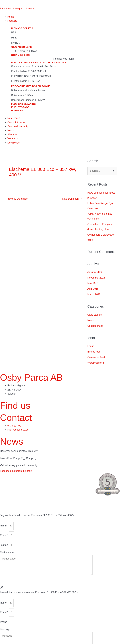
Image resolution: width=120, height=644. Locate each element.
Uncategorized (95, 326)
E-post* (4, 535)
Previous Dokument (16, 199)
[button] (64, 21)
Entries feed (94, 352)
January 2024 (95, 272)
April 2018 (93, 289)
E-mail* (4, 612)
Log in (91, 346)
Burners (17, 110)
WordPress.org (96, 363)
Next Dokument (72, 199)
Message (5, 630)
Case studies (95, 315)
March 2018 (94, 294)
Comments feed (96, 357)
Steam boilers (21, 55)
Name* (4, 603)
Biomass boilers (22, 28)
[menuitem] (4, 3)
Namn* (4, 526)
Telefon (4, 545)
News (91, 320)
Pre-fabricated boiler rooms (31, 86)
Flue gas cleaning (23, 104)
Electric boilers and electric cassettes (39, 62)
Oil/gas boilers (22, 47)
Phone (4, 622)
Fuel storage (20, 107)
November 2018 (96, 278)
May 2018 (93, 283)
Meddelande (7, 552)
